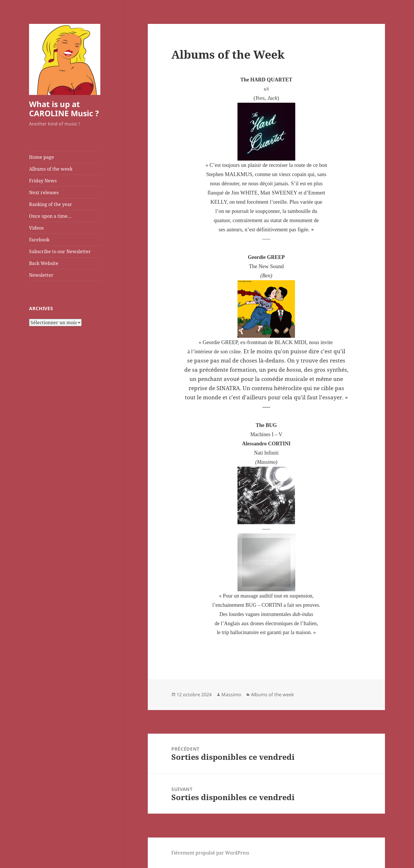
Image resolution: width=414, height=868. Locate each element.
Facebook (39, 240)
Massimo (231, 695)
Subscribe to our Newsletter (60, 251)
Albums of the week (51, 169)
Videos (36, 228)
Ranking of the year (51, 204)
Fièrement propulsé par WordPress (210, 853)
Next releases (44, 192)
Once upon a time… (50, 216)
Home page (42, 157)
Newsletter (41, 275)
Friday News (43, 181)
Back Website (44, 263)
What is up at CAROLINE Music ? (64, 109)
